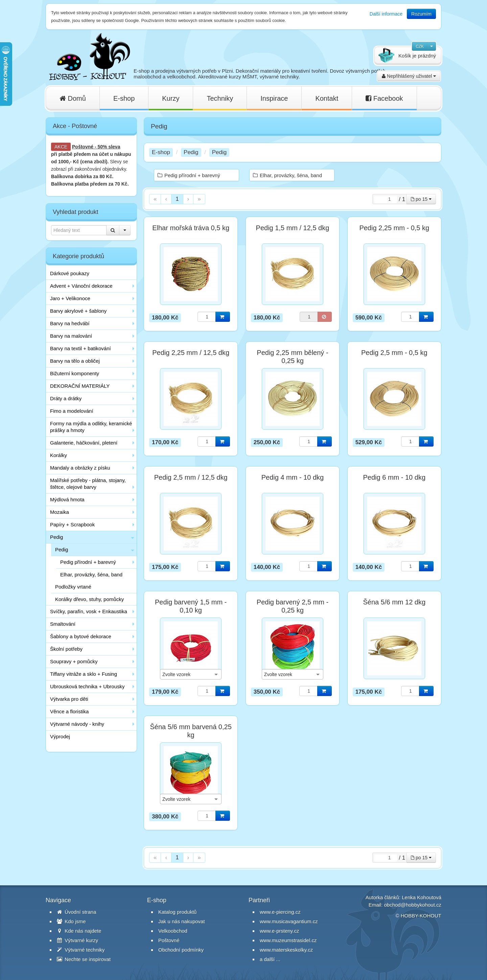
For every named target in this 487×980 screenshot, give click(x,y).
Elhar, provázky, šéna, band (91, 575)
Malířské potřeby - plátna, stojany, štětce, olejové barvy (88, 484)
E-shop (124, 98)
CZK (420, 46)
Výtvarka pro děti (69, 699)
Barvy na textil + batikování (80, 348)
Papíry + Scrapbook (72, 524)
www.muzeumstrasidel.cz (288, 940)
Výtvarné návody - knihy (77, 724)
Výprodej (60, 736)
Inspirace (274, 98)
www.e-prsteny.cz (279, 931)
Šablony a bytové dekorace (81, 636)
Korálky (59, 455)
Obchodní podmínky (181, 950)
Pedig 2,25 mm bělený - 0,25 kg (292, 357)
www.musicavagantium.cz (289, 921)
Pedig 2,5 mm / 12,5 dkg (191, 477)
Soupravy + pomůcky (74, 661)
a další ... (270, 959)
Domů (73, 98)
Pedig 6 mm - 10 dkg (395, 477)
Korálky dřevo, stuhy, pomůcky (89, 599)
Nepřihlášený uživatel (409, 76)
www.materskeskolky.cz (286, 950)
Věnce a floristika (69, 711)
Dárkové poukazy (70, 273)
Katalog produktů (177, 912)
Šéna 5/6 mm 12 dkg (395, 602)
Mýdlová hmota (67, 499)
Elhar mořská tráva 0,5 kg (191, 228)
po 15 (421, 199)
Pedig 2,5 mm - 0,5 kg (394, 353)
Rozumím (421, 14)
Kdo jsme (71, 921)
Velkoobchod (173, 931)
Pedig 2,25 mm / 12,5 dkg (191, 353)
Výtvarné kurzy (77, 940)
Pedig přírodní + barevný (88, 562)
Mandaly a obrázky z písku (80, 468)
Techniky (220, 98)
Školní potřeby (66, 649)
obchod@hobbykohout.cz (413, 905)
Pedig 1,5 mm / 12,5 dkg (293, 228)
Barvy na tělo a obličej (75, 361)
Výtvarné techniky (81, 950)
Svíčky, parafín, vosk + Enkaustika (89, 611)
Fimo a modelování (72, 411)
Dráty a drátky (66, 398)
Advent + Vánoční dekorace (81, 286)
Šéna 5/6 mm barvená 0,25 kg (191, 731)
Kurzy (171, 98)
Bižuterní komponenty (75, 373)
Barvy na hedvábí (70, 323)
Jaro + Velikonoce (70, 298)
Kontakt (327, 98)
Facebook (384, 98)
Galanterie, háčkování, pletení (84, 443)
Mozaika (60, 512)
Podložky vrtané (73, 587)
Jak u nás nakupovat (182, 921)
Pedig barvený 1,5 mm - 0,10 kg (191, 606)
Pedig (56, 537)
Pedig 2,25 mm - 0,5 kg (394, 228)
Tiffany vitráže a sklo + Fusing (84, 674)
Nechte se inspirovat (84, 959)
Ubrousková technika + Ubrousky (87, 686)
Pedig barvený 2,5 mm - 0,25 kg (293, 606)
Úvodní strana (77, 912)
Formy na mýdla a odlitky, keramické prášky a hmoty (91, 427)
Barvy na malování (71, 336)
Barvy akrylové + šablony (78, 311)
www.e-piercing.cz (280, 912)
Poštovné (83, 147)
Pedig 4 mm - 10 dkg (293, 477)
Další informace (386, 14)
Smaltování (63, 624)
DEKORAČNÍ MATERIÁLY (80, 386)
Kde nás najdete (79, 931)
